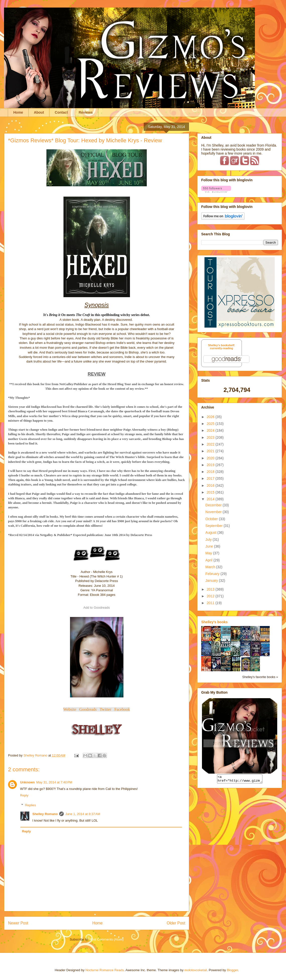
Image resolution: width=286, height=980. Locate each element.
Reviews (86, 112)
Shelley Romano (45, 814)
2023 (211, 437)
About (39, 112)
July (209, 540)
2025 (211, 424)
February (213, 574)
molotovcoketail (196, 970)
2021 (211, 451)
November (214, 512)
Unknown (27, 782)
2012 (211, 596)
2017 (211, 478)
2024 (211, 430)
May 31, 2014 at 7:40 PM (54, 782)
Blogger (232, 970)
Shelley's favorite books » (260, 677)
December (214, 505)
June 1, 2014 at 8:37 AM (83, 814)
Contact (61, 112)
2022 (211, 444)
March (211, 567)
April (209, 560)
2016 (211, 485)
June (210, 546)
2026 (211, 417)
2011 (211, 603)
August (211, 532)
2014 (211, 499)
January (212, 581)
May (209, 553)
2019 (211, 465)
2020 (211, 458)
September (214, 526)
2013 (211, 589)
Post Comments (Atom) (106, 939)
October (212, 519)
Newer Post (18, 923)
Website (70, 709)
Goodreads (88, 709)
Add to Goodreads (97, 608)
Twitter (105, 709)
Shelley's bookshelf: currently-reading (222, 347)
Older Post (176, 923)
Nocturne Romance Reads (104, 970)
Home (18, 112)
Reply (24, 795)
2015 (211, 492)
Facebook (122, 709)
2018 (211, 472)
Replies (30, 805)
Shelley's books (214, 622)
